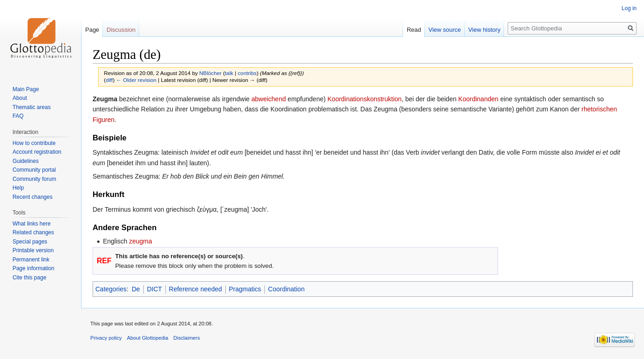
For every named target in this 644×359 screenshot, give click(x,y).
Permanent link (31, 260)
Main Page (26, 89)
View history (485, 30)
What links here (32, 224)
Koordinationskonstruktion (365, 99)
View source (445, 30)
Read (414, 30)
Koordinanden (478, 99)
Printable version (33, 250)
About (20, 98)
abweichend (269, 99)
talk (229, 73)
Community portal (34, 170)
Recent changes (32, 197)
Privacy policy (106, 338)
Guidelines (26, 161)
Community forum (34, 179)
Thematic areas (32, 107)
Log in (629, 8)
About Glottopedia (148, 338)
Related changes (33, 232)
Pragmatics (245, 289)
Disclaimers (187, 338)
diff (109, 80)
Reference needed (196, 289)
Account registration (37, 152)
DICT (155, 289)
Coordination (286, 289)
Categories (111, 289)
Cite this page (29, 278)
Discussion (121, 30)
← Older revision (136, 80)
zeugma (141, 241)
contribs (247, 73)
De (136, 289)
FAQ (18, 116)
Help (18, 188)
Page (92, 30)
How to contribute (34, 143)
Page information (33, 268)
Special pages (30, 242)
